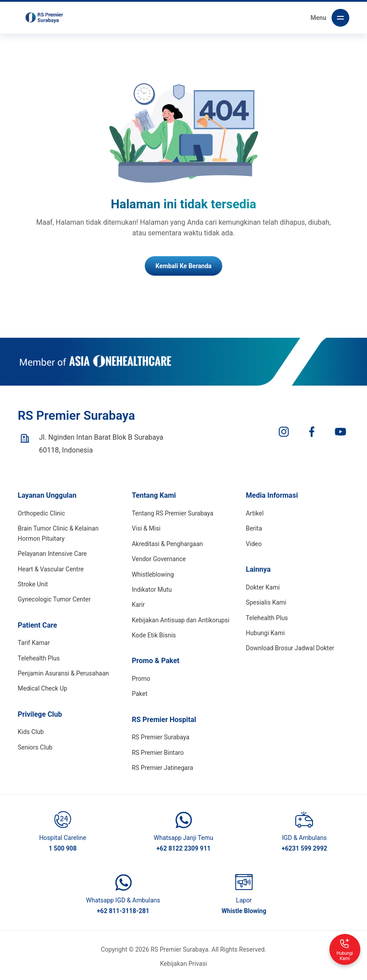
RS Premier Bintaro (158, 753)
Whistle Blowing (244, 911)
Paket (140, 694)
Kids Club (31, 732)
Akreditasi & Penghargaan (168, 544)
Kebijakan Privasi (183, 964)
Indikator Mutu (152, 590)
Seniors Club (35, 747)
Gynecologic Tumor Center (54, 599)
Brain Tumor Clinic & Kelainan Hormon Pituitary (58, 533)
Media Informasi (272, 495)
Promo (141, 679)
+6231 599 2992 (304, 848)
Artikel (255, 513)
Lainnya (258, 569)
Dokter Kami (263, 587)
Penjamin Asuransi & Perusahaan (63, 673)
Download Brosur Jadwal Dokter (290, 648)
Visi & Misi (146, 528)
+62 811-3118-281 (123, 911)
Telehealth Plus (39, 658)
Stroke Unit (33, 584)
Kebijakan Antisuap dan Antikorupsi (181, 620)
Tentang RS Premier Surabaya (173, 513)
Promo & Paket (156, 661)
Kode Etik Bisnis (154, 635)
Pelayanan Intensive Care (52, 554)
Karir (138, 605)
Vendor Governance (159, 559)
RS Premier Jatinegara (163, 768)
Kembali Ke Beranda (183, 266)
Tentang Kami (154, 495)
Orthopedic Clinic (41, 513)
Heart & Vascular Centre (51, 569)
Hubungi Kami (265, 633)
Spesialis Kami (266, 602)
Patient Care (37, 625)
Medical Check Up (42, 688)
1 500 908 (63, 848)
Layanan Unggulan (47, 495)
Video (254, 544)
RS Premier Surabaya (161, 737)
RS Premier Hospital (164, 720)
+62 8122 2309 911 (183, 848)
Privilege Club (40, 714)
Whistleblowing (153, 574)
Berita (254, 528)
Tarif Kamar (34, 643)
